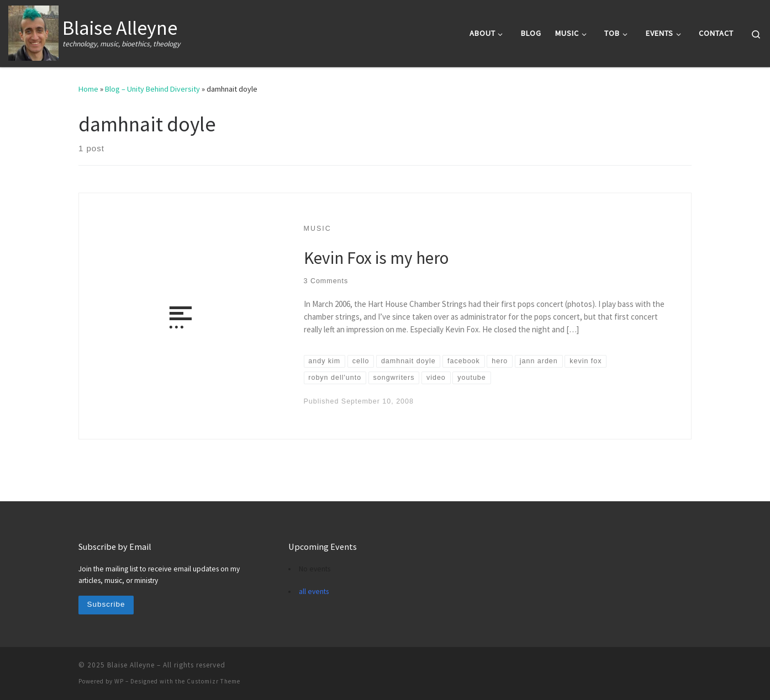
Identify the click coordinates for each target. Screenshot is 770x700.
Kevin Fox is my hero (376, 258)
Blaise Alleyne (131, 665)
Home (88, 89)
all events (314, 592)
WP (119, 681)
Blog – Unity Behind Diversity (152, 89)
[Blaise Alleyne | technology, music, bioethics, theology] (33, 31)
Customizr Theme (213, 681)
